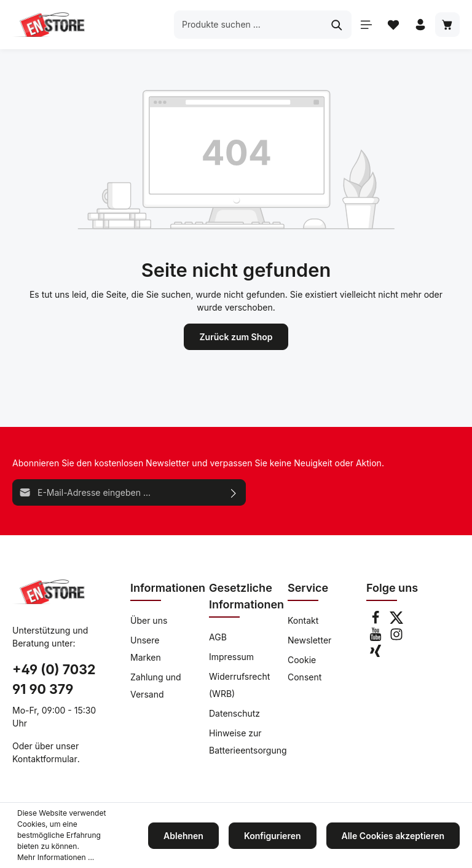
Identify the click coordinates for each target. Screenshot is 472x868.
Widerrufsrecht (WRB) (239, 685)
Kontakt (303, 620)
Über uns (149, 620)
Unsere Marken (146, 649)
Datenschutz (234, 713)
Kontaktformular (45, 759)
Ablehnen (183, 836)
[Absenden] (234, 492)
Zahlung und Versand (156, 686)
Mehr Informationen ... (56, 857)
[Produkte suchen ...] (249, 24)
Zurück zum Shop (236, 337)
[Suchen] (337, 24)
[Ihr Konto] (420, 25)
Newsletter (309, 640)
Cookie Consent (305, 668)
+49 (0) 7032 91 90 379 (54, 679)
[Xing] (376, 654)
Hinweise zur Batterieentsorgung (248, 742)
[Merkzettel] (393, 25)
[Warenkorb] (447, 25)
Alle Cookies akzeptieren (393, 836)
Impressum (231, 657)
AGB (218, 637)
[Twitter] (396, 621)
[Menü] (366, 25)
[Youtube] (377, 638)
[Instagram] (396, 638)
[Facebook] (377, 621)
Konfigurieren (273, 836)
